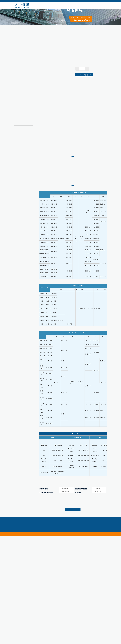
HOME (66, 36)
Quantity (78, 75)
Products (72, 36)
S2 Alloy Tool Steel (23, 84)
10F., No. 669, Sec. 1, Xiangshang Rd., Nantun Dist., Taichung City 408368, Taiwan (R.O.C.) (60, 642)
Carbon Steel (20, 56)
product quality (73, 103)
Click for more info (65, 602)
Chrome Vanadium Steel (24, 63)
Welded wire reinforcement (24, 96)
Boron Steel (21, 70)
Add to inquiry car (85, 84)
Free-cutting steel (21, 92)
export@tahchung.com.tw (78, 639)
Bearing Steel (21, 66)
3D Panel (18, 100)
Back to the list (73, 621)
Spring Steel (21, 74)
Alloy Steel (79, 36)
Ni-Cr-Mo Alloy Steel (89, 36)
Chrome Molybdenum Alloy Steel (24, 79)
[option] (54, 66)
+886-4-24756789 (40, 639)
